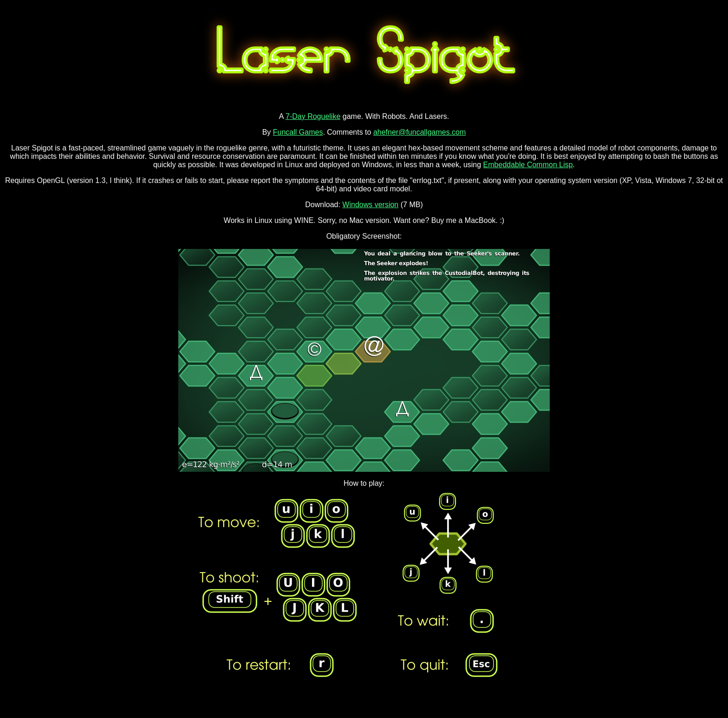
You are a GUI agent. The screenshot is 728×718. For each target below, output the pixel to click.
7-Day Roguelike (313, 116)
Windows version (370, 205)
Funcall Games (298, 132)
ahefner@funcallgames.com (419, 132)
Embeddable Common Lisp (528, 165)
